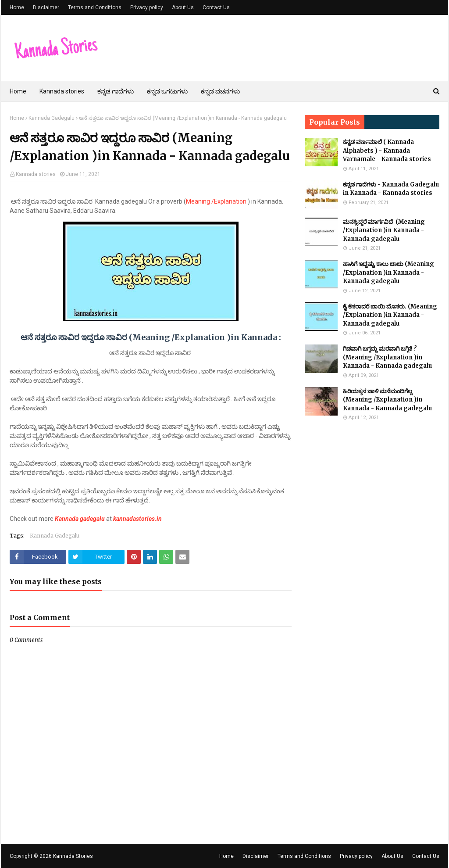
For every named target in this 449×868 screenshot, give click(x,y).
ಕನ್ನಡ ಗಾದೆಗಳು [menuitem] (116, 91)
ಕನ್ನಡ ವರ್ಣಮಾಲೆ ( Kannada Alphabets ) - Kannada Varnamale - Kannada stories (387, 151)
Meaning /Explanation (217, 201)
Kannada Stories (73, 856)
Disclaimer (46, 7)
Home (17, 7)
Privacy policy (147, 7)
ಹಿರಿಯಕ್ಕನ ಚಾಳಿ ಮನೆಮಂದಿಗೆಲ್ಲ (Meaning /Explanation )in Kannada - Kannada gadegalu (387, 400)
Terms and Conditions (95, 7)
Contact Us (216, 7)
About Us (183, 7)
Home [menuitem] (18, 91)
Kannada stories (36, 174)
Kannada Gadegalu (52, 118)
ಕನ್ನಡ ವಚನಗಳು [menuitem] (220, 91)
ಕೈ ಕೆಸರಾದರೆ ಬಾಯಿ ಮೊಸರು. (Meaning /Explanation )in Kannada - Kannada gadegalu (390, 315)
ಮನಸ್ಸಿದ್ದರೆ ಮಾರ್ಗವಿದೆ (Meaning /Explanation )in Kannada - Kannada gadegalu (384, 230)
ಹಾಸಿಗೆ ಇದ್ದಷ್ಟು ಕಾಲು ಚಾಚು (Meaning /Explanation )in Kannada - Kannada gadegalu (388, 273)
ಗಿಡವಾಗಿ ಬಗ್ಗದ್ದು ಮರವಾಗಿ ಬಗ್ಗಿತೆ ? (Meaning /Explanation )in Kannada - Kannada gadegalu (387, 357)
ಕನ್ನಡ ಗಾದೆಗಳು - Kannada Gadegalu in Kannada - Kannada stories (391, 189)
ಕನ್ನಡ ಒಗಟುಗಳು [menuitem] (167, 91)
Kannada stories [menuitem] (62, 91)
